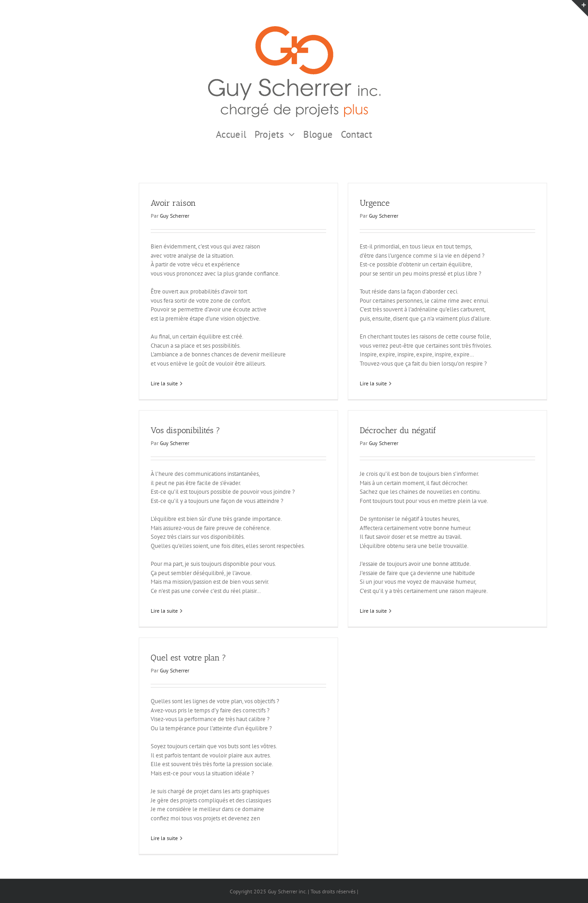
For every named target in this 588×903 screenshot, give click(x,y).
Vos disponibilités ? (185, 430)
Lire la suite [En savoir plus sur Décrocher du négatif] (373, 611)
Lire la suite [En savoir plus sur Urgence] (373, 383)
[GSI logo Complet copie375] (294, 29)
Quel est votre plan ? (188, 658)
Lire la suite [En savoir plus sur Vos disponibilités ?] (164, 611)
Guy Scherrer (175, 216)
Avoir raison (173, 203)
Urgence (375, 203)
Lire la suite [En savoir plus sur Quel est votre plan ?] (164, 838)
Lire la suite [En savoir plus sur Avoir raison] (164, 383)
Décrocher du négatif (398, 430)
